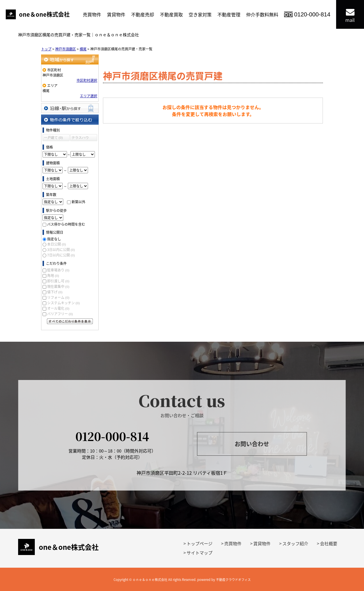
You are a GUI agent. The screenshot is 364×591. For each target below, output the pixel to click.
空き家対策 (200, 14)
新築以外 (78, 202)
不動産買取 (171, 14)
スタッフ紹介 (295, 544)
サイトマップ (200, 553)
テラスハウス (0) (80, 138)
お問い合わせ (252, 444)
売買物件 (92, 14)
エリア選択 (89, 96)
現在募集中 (58, 286)
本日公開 (56, 244)
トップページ (200, 544)
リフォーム (58, 297)
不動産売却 (143, 14)
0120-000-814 (312, 14)
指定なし (54, 239)
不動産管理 (229, 14)
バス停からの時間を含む (66, 224)
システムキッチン (63, 303)
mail (350, 15)
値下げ (55, 292)
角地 (53, 275)
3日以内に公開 (61, 250)
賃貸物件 (116, 14)
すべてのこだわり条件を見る (70, 321)
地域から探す (70, 59)
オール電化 (58, 308)
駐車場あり (58, 270)
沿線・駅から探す (70, 108)
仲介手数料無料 (262, 14)
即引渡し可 (58, 281)
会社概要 (329, 544)
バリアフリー (60, 314)
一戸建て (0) (53, 138)
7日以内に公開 (61, 255)
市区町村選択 (87, 80)
